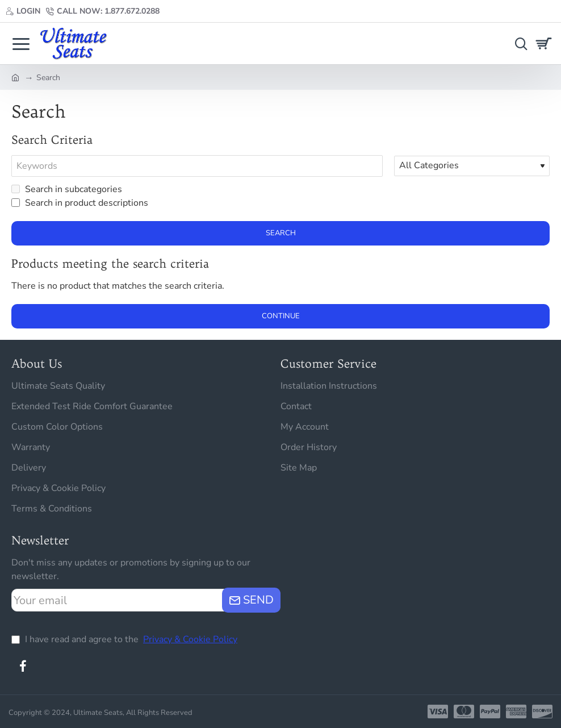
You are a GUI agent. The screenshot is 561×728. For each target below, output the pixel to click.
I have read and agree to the (125, 639)
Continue (281, 316)
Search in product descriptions (80, 203)
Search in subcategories (67, 189)
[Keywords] (197, 166)
